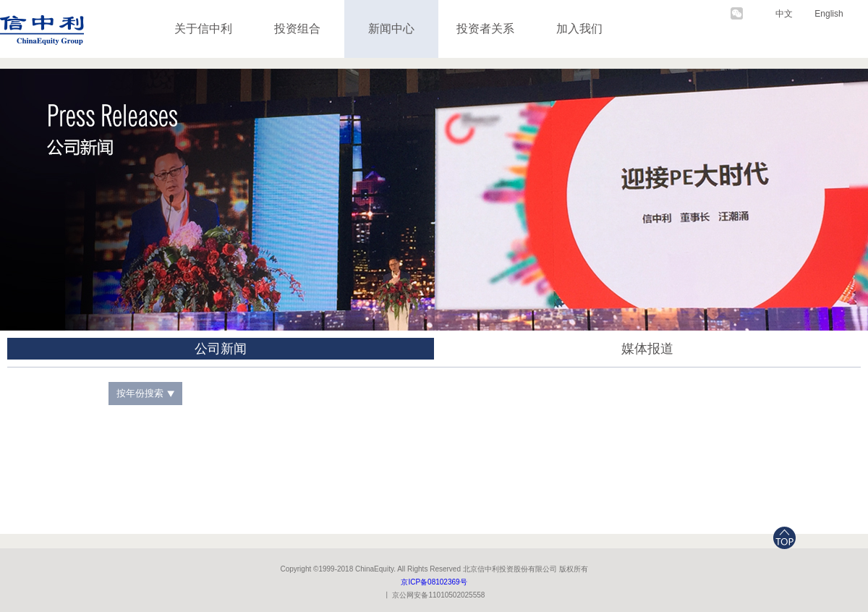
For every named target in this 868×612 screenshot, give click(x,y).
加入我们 (579, 29)
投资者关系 (485, 29)
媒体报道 (647, 349)
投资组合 (297, 29)
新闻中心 (391, 29)
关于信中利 (203, 29)
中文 (784, 14)
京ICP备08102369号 (434, 582)
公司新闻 (221, 349)
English (829, 14)
